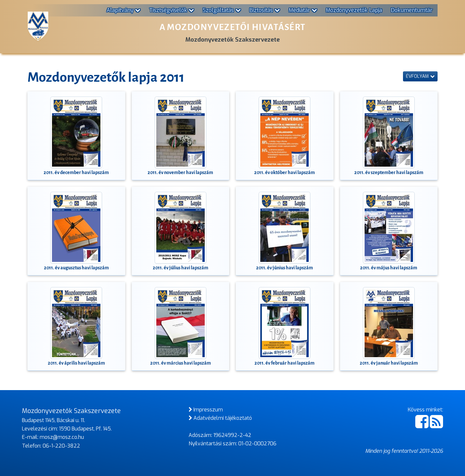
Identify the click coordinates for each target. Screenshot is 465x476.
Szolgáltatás (222, 10)
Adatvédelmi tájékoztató (220, 418)
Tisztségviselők (172, 10)
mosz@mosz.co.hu (62, 437)
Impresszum (206, 410)
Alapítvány (124, 10)
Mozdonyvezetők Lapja (354, 10)
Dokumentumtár (412, 10)
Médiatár (303, 10)
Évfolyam (420, 76)
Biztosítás (265, 10)
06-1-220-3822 (61, 446)
